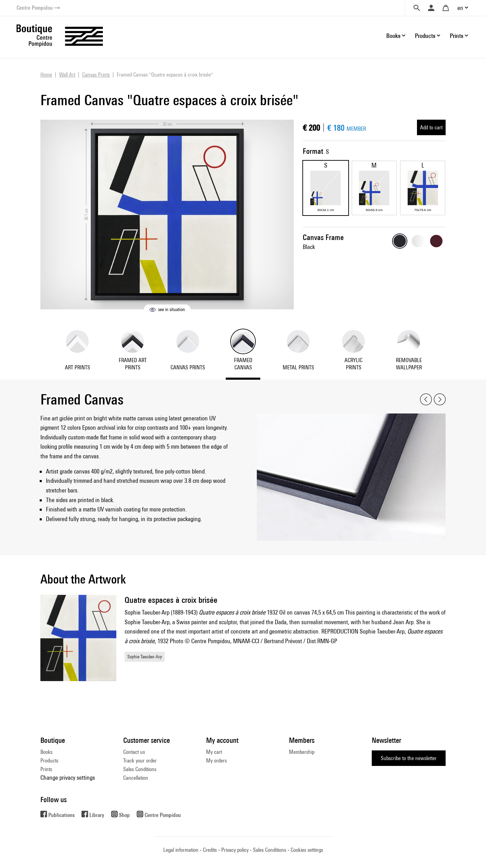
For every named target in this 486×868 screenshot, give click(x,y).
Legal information (181, 850)
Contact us (134, 752)
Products (49, 761)
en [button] (460, 8)
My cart (214, 752)
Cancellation (136, 778)
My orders (216, 761)
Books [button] (393, 36)
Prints (46, 769)
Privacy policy (235, 850)
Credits (210, 850)
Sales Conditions (140, 769)
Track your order (140, 761)
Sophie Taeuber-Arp (145, 657)
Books (46, 752)
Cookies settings (307, 850)
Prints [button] (456, 36)
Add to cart (431, 127)
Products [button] (425, 36)
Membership (302, 752)
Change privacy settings (68, 777)
